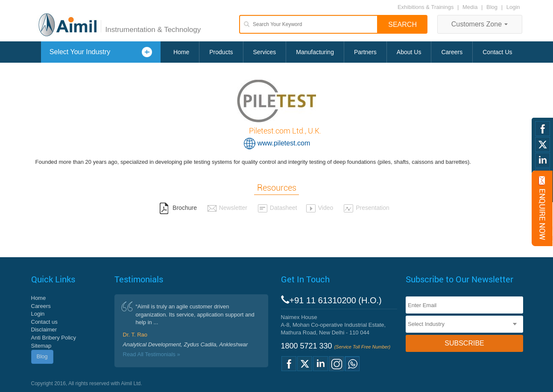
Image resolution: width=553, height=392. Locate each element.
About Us (409, 52)
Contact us (44, 322)
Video (320, 208)
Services (265, 52)
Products (221, 52)
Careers (452, 52)
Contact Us (497, 52)
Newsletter (227, 208)
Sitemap (41, 346)
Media (471, 7)
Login (513, 7)
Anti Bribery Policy (54, 338)
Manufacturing (315, 52)
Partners (365, 52)
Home (181, 52)
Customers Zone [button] (480, 24)
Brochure (178, 208)
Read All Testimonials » (152, 354)
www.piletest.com (284, 143)
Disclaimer (44, 330)
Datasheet (277, 208)
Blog (492, 7)
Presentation (366, 208)
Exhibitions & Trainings (426, 7)
